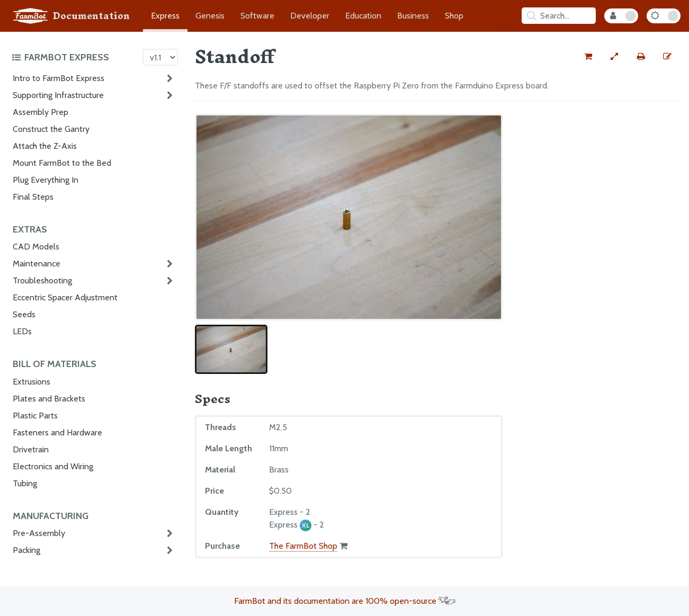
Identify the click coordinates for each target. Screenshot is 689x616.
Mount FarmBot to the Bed (62, 163)
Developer (310, 16)
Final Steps (33, 197)
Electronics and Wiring (53, 466)
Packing (26, 550)
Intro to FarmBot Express (59, 78)
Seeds (24, 314)
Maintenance (37, 264)
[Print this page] (641, 57)
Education (363, 16)
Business (413, 16)
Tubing (25, 483)
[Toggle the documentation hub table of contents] (74, 57)
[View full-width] (614, 57)
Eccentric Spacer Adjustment (65, 297)
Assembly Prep (41, 112)
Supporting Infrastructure (58, 95)
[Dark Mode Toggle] (664, 16)
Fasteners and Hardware (57, 432)
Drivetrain (31, 449)
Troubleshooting (42, 280)
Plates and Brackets (49, 399)
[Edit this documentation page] (667, 57)
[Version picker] (160, 57)
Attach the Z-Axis (45, 146)
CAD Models (36, 247)
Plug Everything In (46, 180)
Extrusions (32, 382)
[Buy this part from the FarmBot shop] (588, 57)
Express (165, 16)
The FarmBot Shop (303, 546)
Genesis (210, 16)
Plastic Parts (35, 416)
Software (257, 16)
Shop (454, 16)
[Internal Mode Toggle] (621, 16)
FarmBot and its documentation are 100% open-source (345, 601)
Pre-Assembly (39, 533)
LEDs (22, 331)
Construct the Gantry (51, 129)
